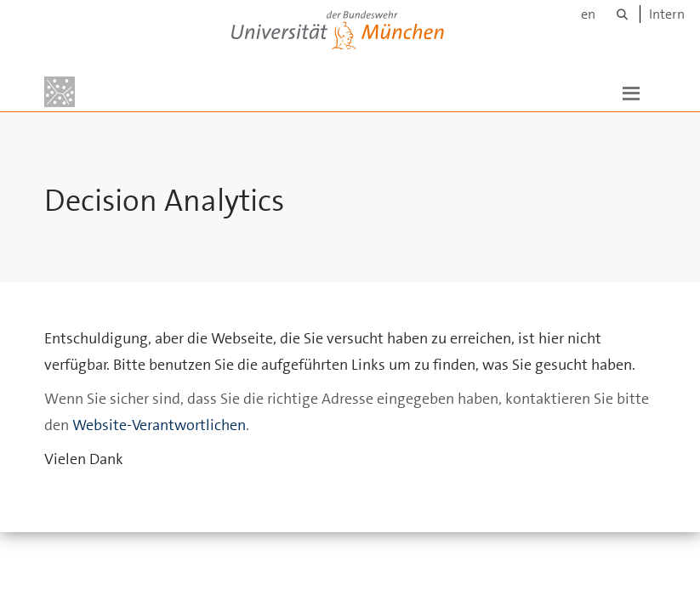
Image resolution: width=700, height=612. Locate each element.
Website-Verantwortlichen (159, 425)
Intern (667, 14)
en (588, 14)
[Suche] (622, 14)
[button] (631, 92)
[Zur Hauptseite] (60, 92)
